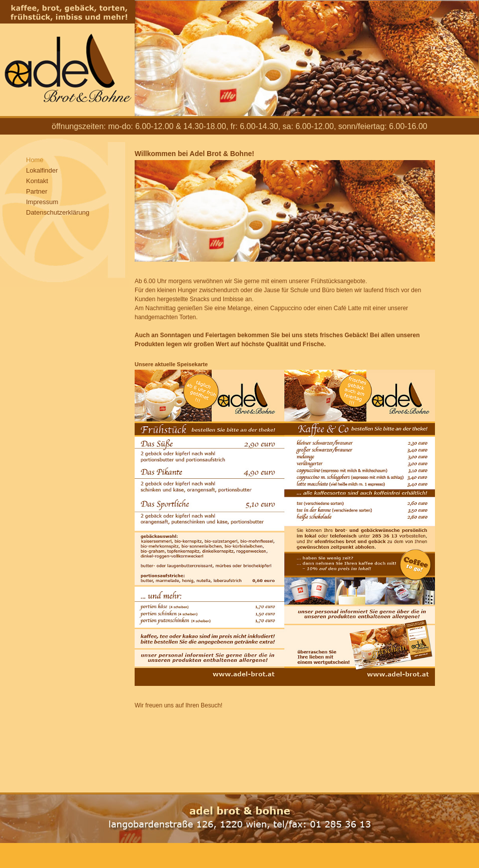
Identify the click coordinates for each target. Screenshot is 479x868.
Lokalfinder (42, 170)
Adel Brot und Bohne (67, 58)
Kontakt (37, 181)
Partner (37, 191)
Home (35, 160)
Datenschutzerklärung (58, 212)
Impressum (42, 202)
